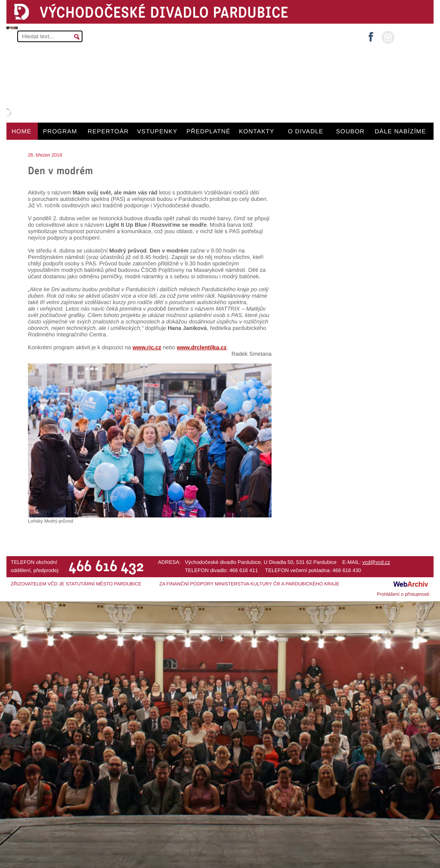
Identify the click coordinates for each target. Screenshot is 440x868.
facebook (371, 34)
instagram (388, 37)
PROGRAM (60, 131)
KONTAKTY (257, 131)
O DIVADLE (306, 131)
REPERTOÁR (108, 131)
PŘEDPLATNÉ (208, 131)
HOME (21, 131)
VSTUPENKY (157, 131)
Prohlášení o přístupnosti (403, 594)
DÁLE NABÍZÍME (400, 131)
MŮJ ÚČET (413, 37)
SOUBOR (350, 131)
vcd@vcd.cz (376, 562)
